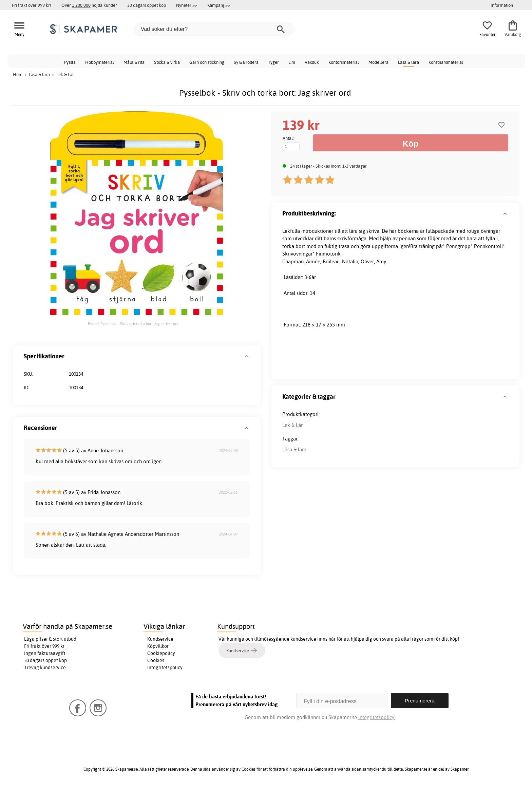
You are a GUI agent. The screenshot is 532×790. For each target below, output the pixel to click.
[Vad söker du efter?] (214, 29)
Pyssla (70, 62)
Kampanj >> (219, 5)
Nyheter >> (187, 5)
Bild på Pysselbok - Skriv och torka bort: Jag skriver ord (133, 324)
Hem (18, 74)
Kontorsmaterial (344, 62)
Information (502, 5)
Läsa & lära (408, 62)
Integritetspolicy (165, 667)
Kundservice (160, 639)
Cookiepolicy (161, 653)
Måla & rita (134, 62)
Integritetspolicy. (377, 717)
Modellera (378, 62)
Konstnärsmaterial (446, 62)
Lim (292, 62)
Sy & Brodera (246, 62)
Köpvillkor (158, 646)
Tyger (273, 62)
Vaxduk (312, 62)
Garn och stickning (207, 62)
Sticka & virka (167, 62)
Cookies (156, 660)
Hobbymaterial (100, 62)
